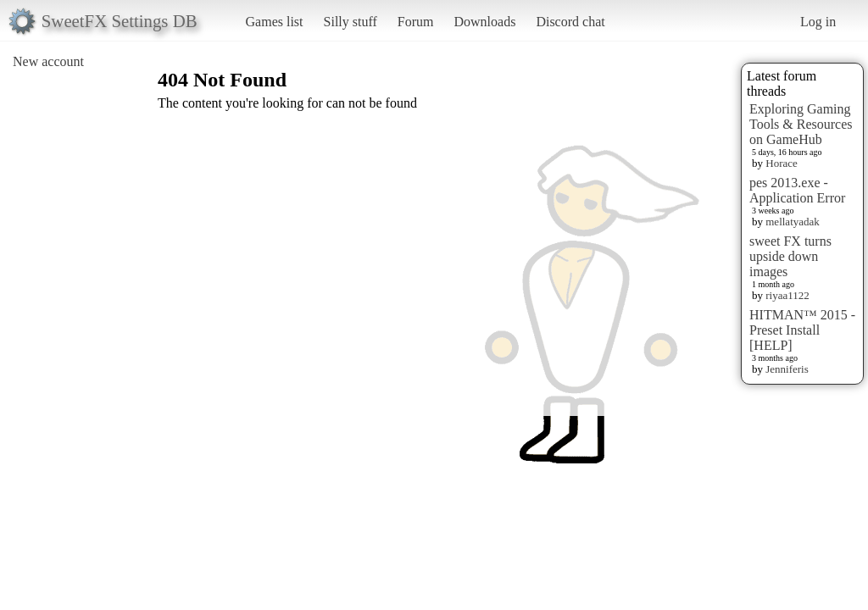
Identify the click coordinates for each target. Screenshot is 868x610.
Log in (818, 22)
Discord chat (570, 22)
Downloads (484, 22)
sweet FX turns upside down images (790, 256)
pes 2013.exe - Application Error (797, 190)
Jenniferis (787, 369)
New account (48, 61)
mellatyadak (793, 222)
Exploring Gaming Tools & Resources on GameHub (801, 124)
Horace (782, 163)
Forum (416, 22)
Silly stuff (351, 22)
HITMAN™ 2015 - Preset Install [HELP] (802, 330)
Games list (275, 22)
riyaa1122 (787, 295)
